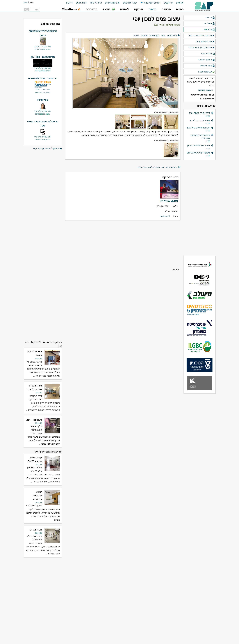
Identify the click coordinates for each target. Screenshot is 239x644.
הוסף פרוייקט (206, 90)
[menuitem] (178, 3)
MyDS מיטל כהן (172, 25)
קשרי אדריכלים (130, 3)
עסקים (136, 35)
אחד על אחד (96, 3)
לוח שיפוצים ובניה (205, 42)
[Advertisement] (123, 244)
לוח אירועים (81, 3)
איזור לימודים (207, 66)
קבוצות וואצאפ (206, 72)
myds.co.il (165, 216)
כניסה (25, 2)
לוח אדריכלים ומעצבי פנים (201, 36)
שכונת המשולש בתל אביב (198, 128)
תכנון (163, 35)
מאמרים (180, 3)
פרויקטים (209, 30)
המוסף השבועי (207, 60)
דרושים (69, 3)
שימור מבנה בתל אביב (200, 120)
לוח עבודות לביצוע (152, 3)
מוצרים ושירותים (112, 3)
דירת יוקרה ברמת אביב (199, 113)
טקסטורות (154, 35)
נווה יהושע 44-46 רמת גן (199, 145)
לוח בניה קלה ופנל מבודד (202, 48)
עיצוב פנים (172, 35)
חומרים (144, 35)
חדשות (210, 18)
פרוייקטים (168, 3)
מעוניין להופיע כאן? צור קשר (47, 149)
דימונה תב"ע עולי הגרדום (198, 153)
